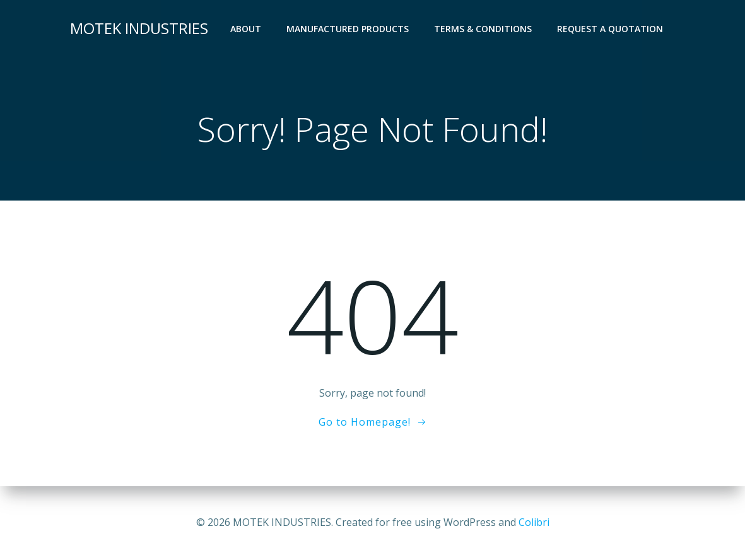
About (246, 29)
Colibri (534, 522)
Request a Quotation (610, 29)
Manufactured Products (348, 29)
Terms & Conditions (483, 29)
